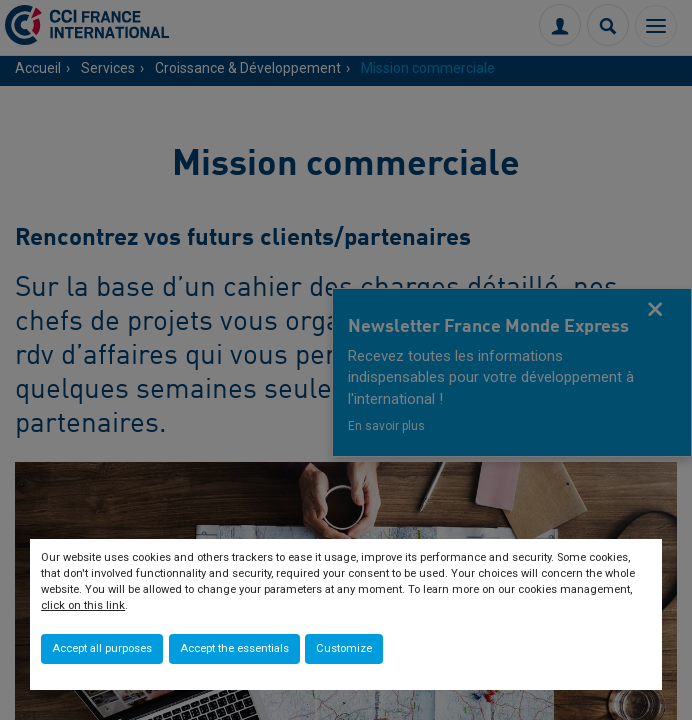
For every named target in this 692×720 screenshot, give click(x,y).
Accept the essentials (234, 648)
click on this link (83, 605)
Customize (344, 648)
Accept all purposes (102, 648)
